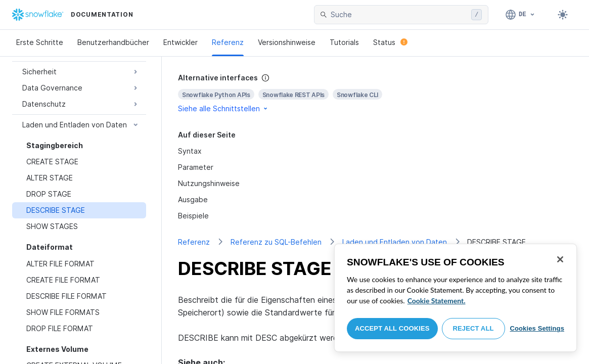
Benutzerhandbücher (113, 42)
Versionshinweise (287, 42)
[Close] (560, 259)
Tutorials (344, 42)
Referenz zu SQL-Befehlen (276, 242)
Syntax (190, 151)
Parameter (196, 167)
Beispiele (193, 216)
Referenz (228, 42)
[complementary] (375, 93)
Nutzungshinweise (209, 183)
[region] (456, 298)
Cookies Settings (537, 328)
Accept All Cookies (392, 328)
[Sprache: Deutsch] (520, 15)
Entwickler (180, 42)
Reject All (473, 328)
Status (390, 42)
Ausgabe (193, 199)
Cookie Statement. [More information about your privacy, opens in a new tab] (437, 301)
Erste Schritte (40, 42)
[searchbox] (399, 15)
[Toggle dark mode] (563, 15)
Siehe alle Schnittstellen (223, 108)
